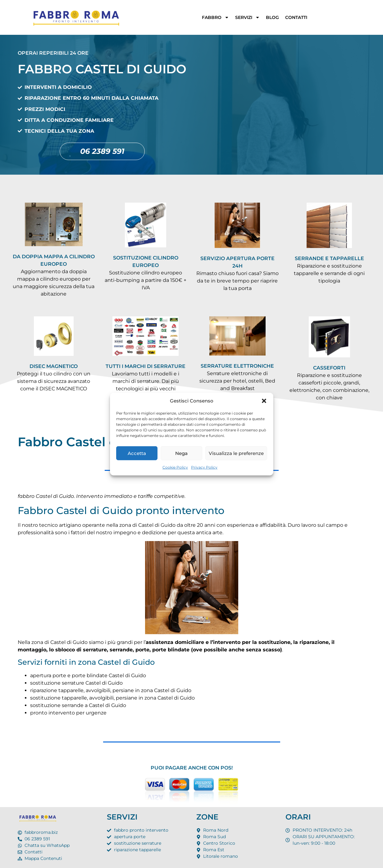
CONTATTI (296, 17)
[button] (264, 401)
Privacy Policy (204, 467)
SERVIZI (247, 17)
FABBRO (215, 17)
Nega (181, 453)
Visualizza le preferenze (236, 453)
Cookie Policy (175, 467)
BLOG (272, 17)
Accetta (137, 453)
